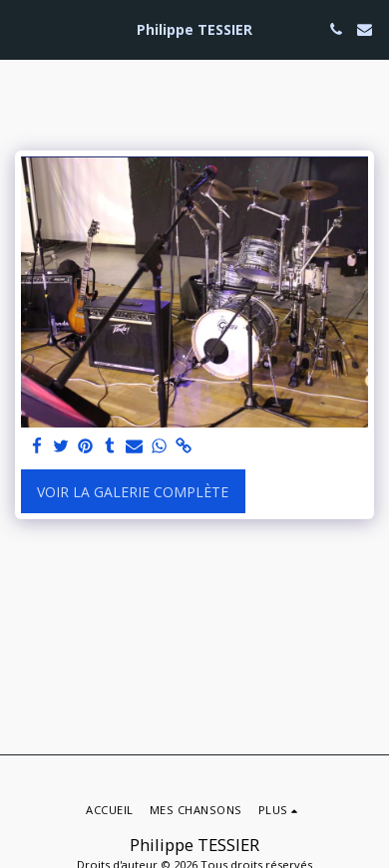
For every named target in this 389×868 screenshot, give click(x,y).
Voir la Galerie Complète (133, 492)
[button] (22, 28)
